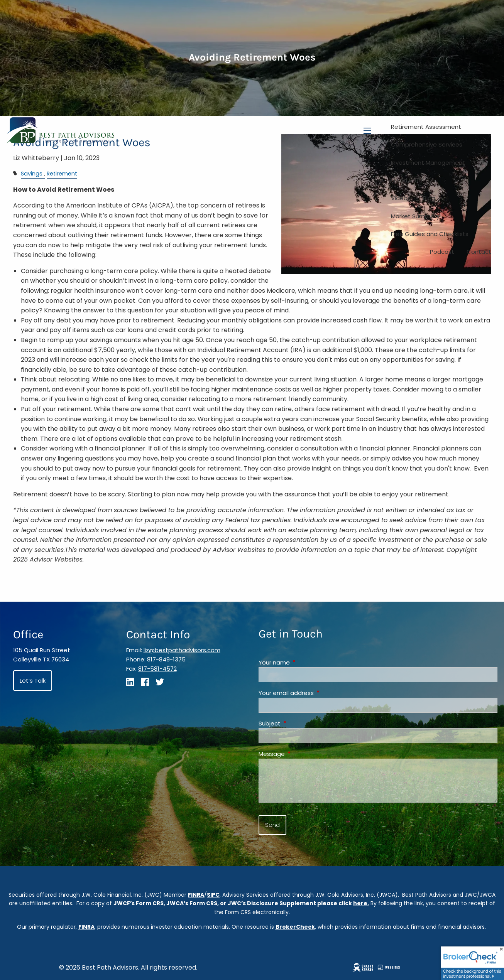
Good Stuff (407, 180)
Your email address (316, 693)
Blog (429, 198)
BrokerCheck (295, 927)
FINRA (196, 895)
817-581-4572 (157, 669)
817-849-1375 (166, 659)
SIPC (213, 895)
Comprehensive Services (427, 144)
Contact (479, 252)
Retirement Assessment (426, 127)
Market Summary (415, 216)
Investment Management (428, 163)
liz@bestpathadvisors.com (182, 650)
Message (301, 754)
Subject (299, 723)
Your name (304, 662)
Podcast (442, 252)
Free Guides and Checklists (430, 234)
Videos (401, 198)
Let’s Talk (33, 681)
